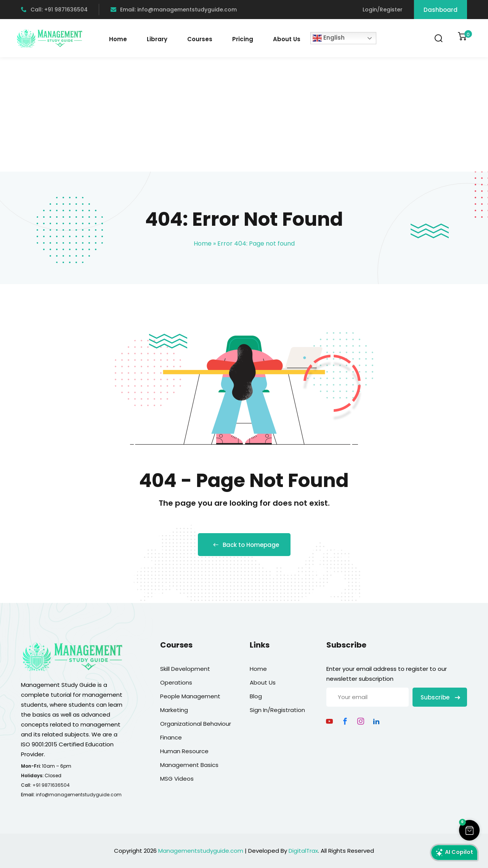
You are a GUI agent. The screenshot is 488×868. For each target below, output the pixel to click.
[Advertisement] (244, 114)
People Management (190, 696)
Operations (176, 682)
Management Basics (189, 765)
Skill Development (185, 669)
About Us (287, 39)
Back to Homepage (244, 545)
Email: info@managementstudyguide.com (174, 10)
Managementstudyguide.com (201, 851)
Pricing (243, 39)
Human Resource (184, 751)
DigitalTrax (303, 851)
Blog (256, 696)
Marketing (174, 710)
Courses (200, 39)
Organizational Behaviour (196, 724)
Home (118, 39)
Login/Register (383, 10)
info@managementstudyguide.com (79, 795)
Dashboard (441, 10)
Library (157, 39)
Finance (171, 737)
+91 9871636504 (51, 785)
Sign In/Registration (277, 710)
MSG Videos (177, 779)
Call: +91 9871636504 (54, 10)
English (329, 38)
